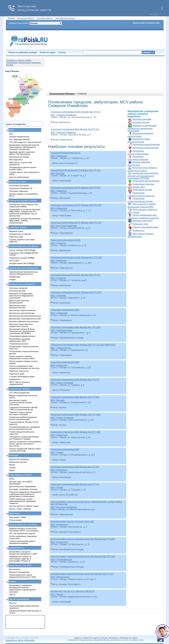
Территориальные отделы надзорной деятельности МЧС (23, 576)
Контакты (113, 638)
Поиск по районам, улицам (23, 52)
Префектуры (15, 277)
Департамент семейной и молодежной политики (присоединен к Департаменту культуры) (23, 589)
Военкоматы (15, 569)
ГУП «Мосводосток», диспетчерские (25, 142)
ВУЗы (12, 479)
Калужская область (45, 18)
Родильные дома (140, 224)
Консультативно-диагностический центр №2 (72, 521)
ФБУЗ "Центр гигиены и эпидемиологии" (20, 383)
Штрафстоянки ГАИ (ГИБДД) (22, 263)
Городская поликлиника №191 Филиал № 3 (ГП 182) (76, 257)
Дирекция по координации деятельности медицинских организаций (142, 128)
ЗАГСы (12, 595)
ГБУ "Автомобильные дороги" (22, 533)
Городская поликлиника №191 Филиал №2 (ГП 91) (76, 112)
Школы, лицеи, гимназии (20, 509)
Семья (12, 581)
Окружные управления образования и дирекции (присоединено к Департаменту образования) (25, 494)
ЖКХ (12, 130)
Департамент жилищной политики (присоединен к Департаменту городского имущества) (24, 147)
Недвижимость (17, 548)
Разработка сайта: (15, 640)
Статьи (62, 52)
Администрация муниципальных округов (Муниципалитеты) (24, 273)
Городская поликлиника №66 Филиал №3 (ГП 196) (76, 414)
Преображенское (64, 330)
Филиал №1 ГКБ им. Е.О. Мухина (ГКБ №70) (73, 591)
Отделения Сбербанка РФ (21, 188)
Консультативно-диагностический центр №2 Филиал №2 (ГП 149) (83, 556)
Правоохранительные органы (24, 246)
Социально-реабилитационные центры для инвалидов (23, 418)
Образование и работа (20, 475)
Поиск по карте (48, 52)
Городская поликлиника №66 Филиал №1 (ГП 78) (75, 380)
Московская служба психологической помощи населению (21, 402)
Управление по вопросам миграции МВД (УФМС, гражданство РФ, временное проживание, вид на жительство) (25, 212)
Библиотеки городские (19, 459)
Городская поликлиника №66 (65, 362)
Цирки (12, 470)
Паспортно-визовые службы (23, 201)
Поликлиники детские (142, 190)
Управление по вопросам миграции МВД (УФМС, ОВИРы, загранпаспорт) (25, 221)
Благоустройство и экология (23, 525)
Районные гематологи (142, 221)
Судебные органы (18, 227)
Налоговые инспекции (19, 186)
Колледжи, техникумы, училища (23, 489)
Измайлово (61, 191)
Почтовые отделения (19, 191)
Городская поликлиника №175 (66, 153)
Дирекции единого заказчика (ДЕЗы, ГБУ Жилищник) (22, 153)
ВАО (53, 115)
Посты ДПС (14, 261)
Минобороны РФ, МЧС (20, 565)
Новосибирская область (65, 18)
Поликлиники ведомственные (146, 181)
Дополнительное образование (23, 486)
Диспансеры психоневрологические (25, 319)
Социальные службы (20, 389)
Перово (60, 453)
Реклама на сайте (129, 638)
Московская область (26, 18)
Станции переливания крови (145, 227)
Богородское (62, 525)
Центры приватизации (19, 177)
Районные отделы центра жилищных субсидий (21, 413)
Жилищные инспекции (19, 157)
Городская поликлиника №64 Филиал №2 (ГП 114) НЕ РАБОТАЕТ (83, 345)
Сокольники (62, 313)
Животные (14, 513)
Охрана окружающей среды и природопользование (22, 542)
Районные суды (16, 237)
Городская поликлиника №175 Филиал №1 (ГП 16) (76, 170)
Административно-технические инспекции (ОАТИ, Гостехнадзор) (24, 530)
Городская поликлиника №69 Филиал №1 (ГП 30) (75, 467)
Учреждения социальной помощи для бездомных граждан (24, 438)
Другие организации (19, 599)
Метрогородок (63, 577)
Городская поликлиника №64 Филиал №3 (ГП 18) (75, 129)
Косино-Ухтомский (65, 383)
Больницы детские (141, 122)
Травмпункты (138, 230)
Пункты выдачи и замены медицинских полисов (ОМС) (22, 357)
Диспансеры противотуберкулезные (25, 316)
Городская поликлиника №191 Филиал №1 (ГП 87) (76, 275)
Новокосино (62, 365)
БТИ (11, 134)
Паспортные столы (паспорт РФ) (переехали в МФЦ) (24, 205)
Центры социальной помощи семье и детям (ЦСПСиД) (25, 450)
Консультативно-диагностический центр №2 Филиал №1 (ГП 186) (83, 539)
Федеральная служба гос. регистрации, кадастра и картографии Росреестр (21, 559)
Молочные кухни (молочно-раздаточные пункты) (21, 325)
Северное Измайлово (66, 115)
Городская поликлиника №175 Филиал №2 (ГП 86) (76, 188)
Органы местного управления (24, 268)
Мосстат (13, 603)
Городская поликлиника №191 (66, 240)
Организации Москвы (62, 94)
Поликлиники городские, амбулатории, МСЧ (20, 340)
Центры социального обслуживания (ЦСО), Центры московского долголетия (25, 444)
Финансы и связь (18, 182)
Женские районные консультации (24, 321)
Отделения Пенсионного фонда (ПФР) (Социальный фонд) (23, 408)
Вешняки (60, 173)
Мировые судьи (16, 231)
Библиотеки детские (18, 462)
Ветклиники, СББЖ (18, 517)
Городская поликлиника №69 (65, 449)
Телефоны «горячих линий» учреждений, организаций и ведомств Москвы (23, 63)
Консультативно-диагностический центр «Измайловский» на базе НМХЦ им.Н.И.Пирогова (86, 503)
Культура (14, 455)
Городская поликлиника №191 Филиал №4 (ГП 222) (76, 292)
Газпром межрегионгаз (19, 137)
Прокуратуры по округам (20, 234)
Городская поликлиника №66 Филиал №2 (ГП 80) (75, 397)
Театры (12, 467)
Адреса (78, 638)
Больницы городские (142, 119)
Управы (13, 279)
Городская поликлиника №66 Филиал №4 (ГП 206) (76, 432)
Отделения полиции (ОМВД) (22, 258)
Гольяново (61, 243)
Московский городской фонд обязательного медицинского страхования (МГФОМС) (143, 176)
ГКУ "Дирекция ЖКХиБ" (20, 139)
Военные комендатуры (19, 572)
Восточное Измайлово (67, 226)
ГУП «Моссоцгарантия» (20, 393)
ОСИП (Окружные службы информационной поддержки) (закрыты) (23, 501)
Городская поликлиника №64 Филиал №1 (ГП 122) (76, 327)
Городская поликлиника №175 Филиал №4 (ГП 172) (76, 223)
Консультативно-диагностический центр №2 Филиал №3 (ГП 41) (82, 574)
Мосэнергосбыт (16, 160)
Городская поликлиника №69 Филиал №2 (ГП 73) (75, 484)
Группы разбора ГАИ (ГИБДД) (22, 250)
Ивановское (62, 156)
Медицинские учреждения (22, 284)
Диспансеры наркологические (146, 144)
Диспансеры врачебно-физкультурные (20, 302)
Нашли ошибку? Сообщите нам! (146, 23)
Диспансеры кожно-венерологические (18, 306)
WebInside (29, 640)
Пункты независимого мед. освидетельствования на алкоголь (24, 367)
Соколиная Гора (64, 348)
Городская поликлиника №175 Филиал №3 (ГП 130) (76, 205)
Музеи (12, 465)
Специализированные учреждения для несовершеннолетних (25, 428)
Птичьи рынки (15, 520)
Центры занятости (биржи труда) (24, 506)
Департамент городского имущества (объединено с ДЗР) (23, 553)
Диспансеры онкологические (146, 148)
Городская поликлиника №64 (65, 310)
